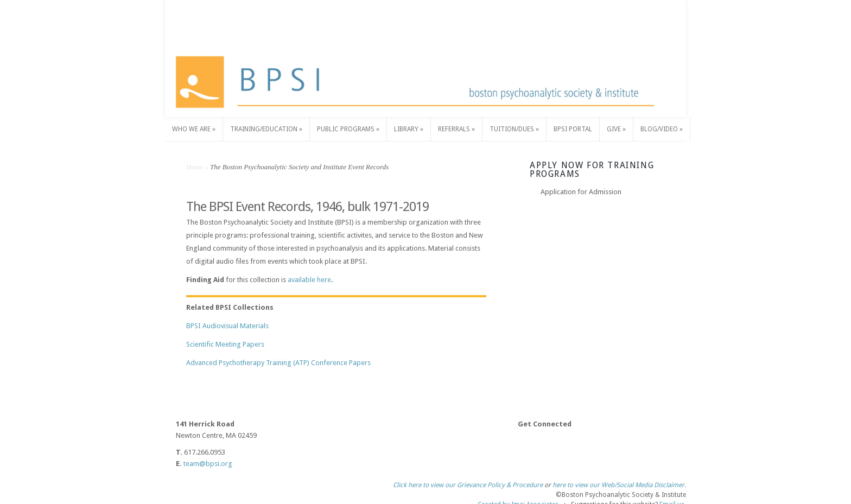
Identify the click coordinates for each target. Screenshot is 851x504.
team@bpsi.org (208, 464)
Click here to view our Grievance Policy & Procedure (468, 480)
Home (195, 167)
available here (309, 280)
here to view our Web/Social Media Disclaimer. (619, 480)
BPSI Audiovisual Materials (227, 326)
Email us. (673, 499)
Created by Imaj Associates (518, 499)
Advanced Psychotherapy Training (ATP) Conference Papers (278, 363)
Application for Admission (581, 192)
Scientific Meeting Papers (225, 344)
